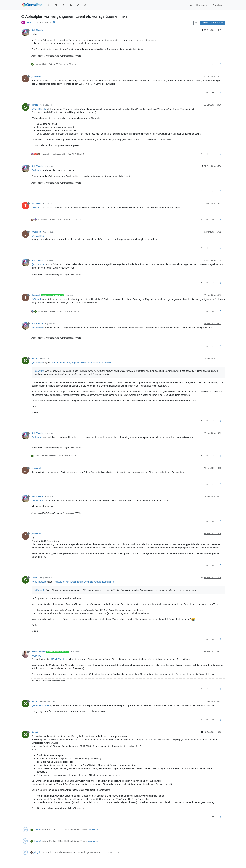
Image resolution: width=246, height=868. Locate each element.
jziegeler (38, 852)
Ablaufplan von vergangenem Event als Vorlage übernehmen (81, 363)
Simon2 (35, 105)
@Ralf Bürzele (46, 105)
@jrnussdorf (50, 497)
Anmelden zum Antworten (212, 23)
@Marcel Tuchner (48, 701)
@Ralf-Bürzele (39, 109)
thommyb (36, 295)
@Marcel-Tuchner (40, 705)
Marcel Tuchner (39, 652)
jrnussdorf (36, 76)
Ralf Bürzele (37, 30)
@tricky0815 (48, 232)
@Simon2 (49, 166)
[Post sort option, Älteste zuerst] (196, 23)
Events (29, 22)
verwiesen (93, 830)
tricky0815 (36, 203)
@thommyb (50, 324)
